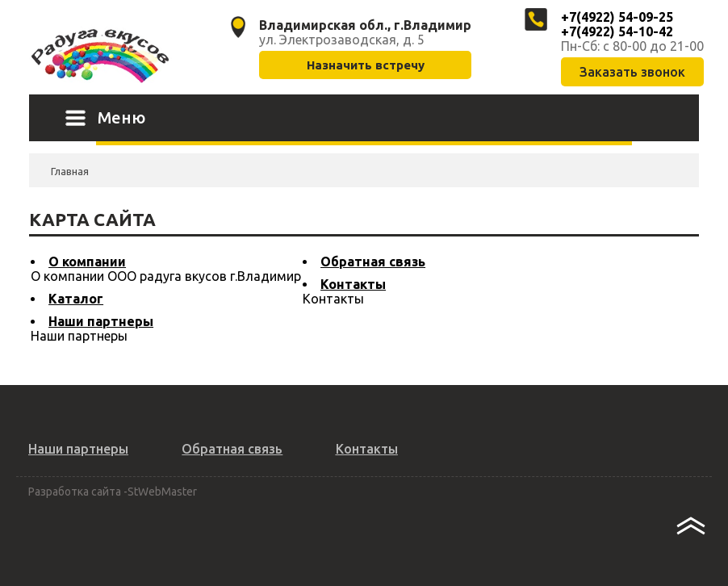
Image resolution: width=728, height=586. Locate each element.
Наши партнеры (101, 321)
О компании (87, 262)
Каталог (76, 299)
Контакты (353, 284)
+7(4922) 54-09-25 (617, 17)
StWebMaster (162, 492)
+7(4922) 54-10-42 (617, 31)
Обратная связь (373, 262)
